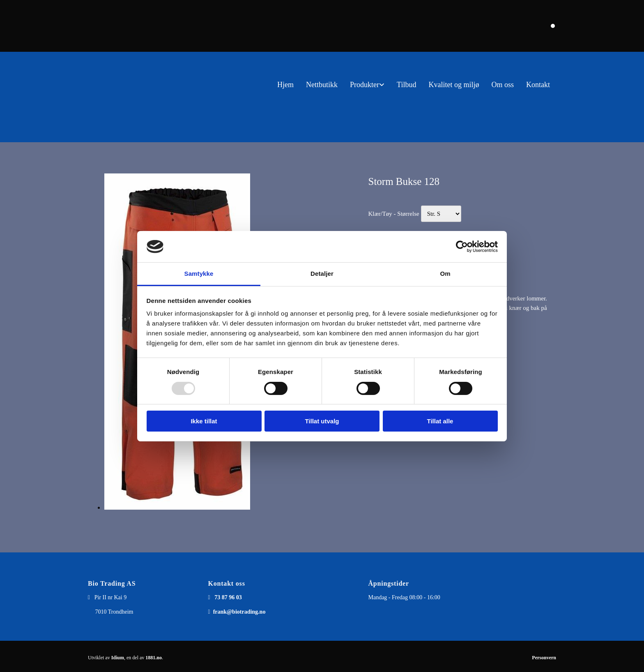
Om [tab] (445, 274)
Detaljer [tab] (322, 274)
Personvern (544, 658)
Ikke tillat (204, 421)
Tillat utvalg (322, 421)
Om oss (503, 85)
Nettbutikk (322, 85)
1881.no (154, 658)
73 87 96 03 (228, 597)
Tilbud (406, 85)
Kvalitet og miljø (454, 85)
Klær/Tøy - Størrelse (393, 214)
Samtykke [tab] (199, 274)
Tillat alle (440, 421)
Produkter (365, 85)
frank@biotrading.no (239, 612)
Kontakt (538, 85)
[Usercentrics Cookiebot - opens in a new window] (462, 247)
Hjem (285, 85)
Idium (118, 658)
